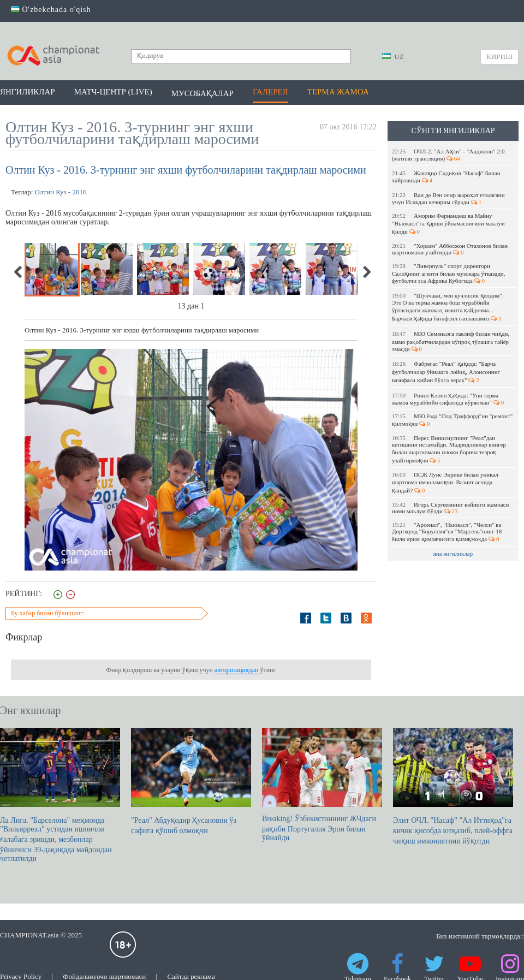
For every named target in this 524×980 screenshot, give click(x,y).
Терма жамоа (338, 92)
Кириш (499, 57)
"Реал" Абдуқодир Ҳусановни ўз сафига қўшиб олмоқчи (191, 781)
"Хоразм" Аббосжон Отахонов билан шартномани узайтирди (450, 249)
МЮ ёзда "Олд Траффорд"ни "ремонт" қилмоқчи (452, 420)
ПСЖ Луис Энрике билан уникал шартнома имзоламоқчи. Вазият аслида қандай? (445, 482)
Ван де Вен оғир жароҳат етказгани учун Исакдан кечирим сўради (448, 198)
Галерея (270, 92)
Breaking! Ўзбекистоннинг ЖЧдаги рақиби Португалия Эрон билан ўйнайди (322, 785)
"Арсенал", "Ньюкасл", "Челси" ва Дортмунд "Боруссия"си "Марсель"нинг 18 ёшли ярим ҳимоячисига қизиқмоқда (447, 532)
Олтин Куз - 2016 (61, 192)
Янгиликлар (28, 92)
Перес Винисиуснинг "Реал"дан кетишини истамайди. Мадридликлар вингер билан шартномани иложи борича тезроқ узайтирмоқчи (449, 449)
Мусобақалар (203, 93)
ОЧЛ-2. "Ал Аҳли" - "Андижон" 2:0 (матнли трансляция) (448, 155)
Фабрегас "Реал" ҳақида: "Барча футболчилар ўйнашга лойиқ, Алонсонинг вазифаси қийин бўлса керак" (446, 372)
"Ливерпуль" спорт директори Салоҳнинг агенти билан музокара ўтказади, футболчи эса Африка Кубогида (448, 273)
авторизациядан (236, 670)
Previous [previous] (19, 272)
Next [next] (366, 272)
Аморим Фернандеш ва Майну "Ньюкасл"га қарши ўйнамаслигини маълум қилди (448, 224)
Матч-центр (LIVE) (113, 92)
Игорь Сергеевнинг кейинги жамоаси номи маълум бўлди (450, 508)
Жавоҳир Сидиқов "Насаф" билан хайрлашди (446, 177)
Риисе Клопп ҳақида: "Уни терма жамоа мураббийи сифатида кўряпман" (448, 399)
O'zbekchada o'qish (51, 10)
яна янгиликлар (453, 554)
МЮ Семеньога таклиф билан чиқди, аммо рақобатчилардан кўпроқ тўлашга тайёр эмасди (451, 341)
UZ (393, 57)
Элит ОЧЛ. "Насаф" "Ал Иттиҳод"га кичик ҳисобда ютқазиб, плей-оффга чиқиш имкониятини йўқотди (453, 786)
